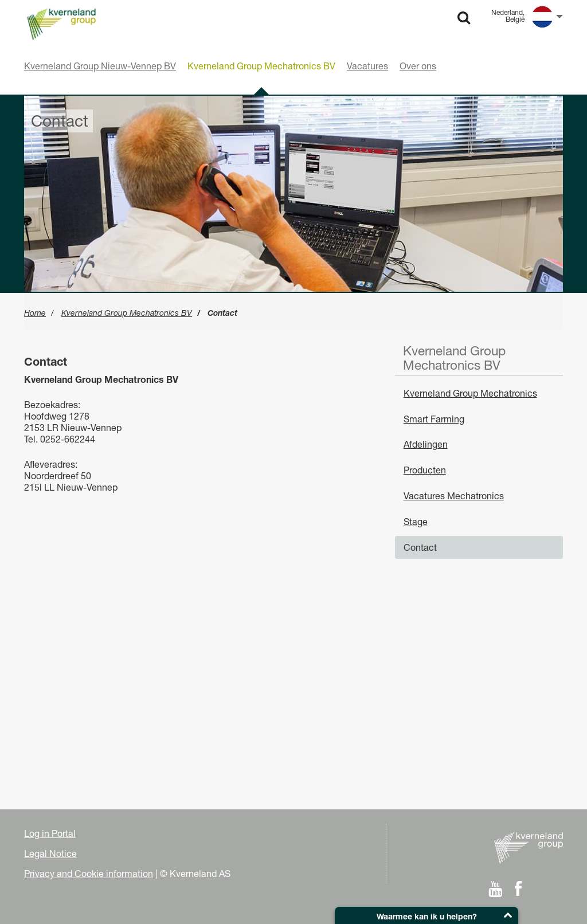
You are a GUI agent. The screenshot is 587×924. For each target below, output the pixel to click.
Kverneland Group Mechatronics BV (127, 313)
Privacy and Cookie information (89, 874)
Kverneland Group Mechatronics (470, 393)
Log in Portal (50, 833)
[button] (426, 915)
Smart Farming (434, 419)
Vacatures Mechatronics (454, 496)
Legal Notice (50, 853)
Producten (425, 470)
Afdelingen (426, 444)
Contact (420, 547)
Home (35, 313)
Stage (416, 522)
